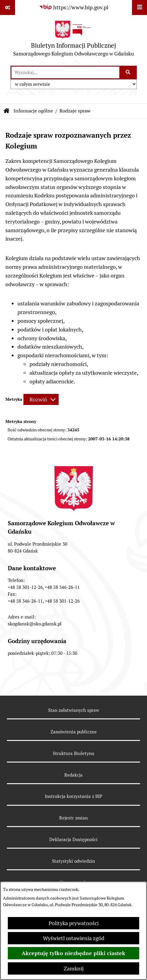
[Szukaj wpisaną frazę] (129, 72)
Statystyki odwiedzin (73, 861)
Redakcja (73, 775)
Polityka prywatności (74, 923)
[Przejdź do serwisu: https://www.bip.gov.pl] (74, 7)
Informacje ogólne (33, 111)
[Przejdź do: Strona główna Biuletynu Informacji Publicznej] (7, 111)
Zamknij (74, 968)
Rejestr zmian (73, 818)
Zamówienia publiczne (74, 732)
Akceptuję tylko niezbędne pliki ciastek (73, 953)
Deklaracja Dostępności (73, 839)
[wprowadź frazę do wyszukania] (65, 72)
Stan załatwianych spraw (74, 710)
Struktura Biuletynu (74, 753)
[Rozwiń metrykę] (41, 399)
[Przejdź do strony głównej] (74, 40)
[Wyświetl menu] (139, 7)
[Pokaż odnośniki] (8, 7)
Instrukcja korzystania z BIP (73, 796)
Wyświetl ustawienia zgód (74, 938)
